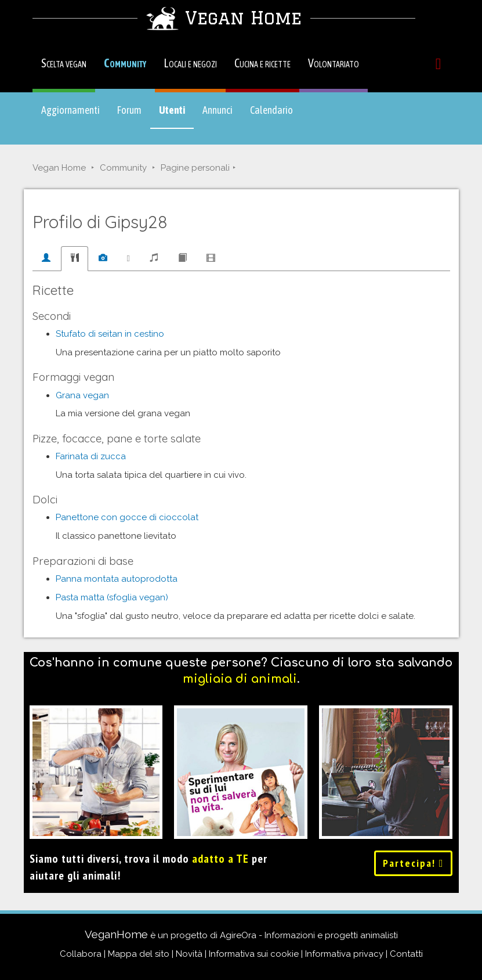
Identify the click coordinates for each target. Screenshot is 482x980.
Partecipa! (414, 863)
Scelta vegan (64, 63)
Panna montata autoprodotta (117, 579)
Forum (129, 110)
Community (125, 63)
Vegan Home (59, 168)
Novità (189, 954)
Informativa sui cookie (254, 954)
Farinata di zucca (91, 456)
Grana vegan (82, 395)
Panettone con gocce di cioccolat (127, 517)
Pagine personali (195, 168)
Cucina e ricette (262, 63)
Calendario (271, 110)
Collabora (81, 954)
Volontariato (334, 63)
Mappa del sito (139, 954)
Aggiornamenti (70, 110)
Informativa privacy (344, 954)
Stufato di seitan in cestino (110, 334)
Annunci (218, 110)
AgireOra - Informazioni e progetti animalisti (309, 935)
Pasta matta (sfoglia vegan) (112, 597)
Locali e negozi (190, 63)
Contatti (406, 954)
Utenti (176, 116)
